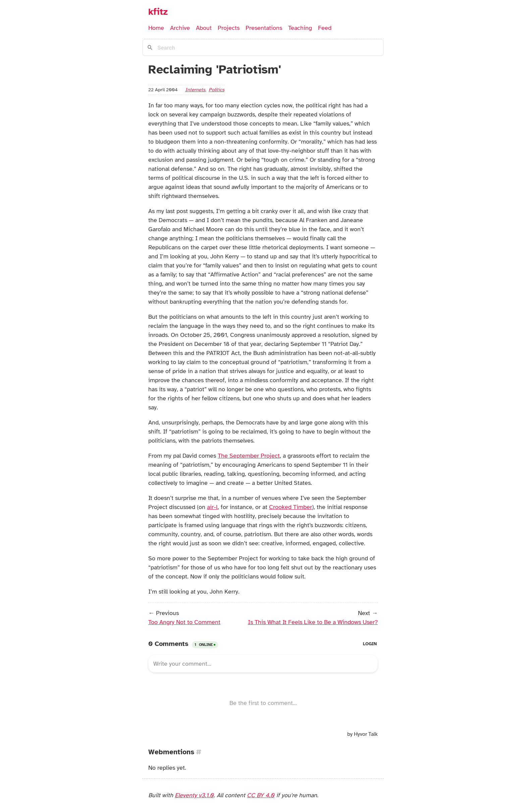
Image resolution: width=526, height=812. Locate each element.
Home (156, 28)
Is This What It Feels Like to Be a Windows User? (313, 622)
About (204, 28)
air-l (212, 507)
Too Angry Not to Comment (184, 622)
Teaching (300, 28)
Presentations (264, 28)
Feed (325, 28)
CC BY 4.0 (261, 795)
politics (217, 90)
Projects (229, 28)
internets (195, 90)
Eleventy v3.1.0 (194, 795)
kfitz (158, 12)
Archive (180, 28)
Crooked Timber (291, 507)
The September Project (249, 456)
